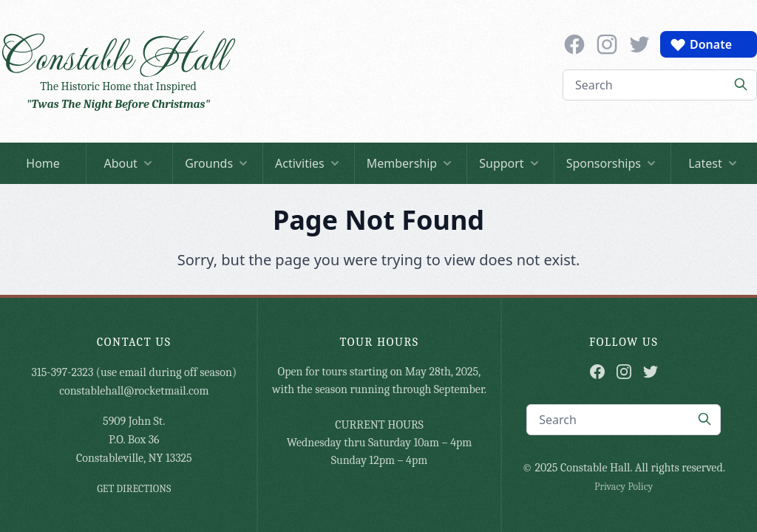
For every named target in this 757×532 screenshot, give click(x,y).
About (129, 163)
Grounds (218, 163)
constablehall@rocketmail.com (134, 391)
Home (43, 163)
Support (510, 163)
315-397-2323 (63, 372)
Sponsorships (612, 163)
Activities (309, 163)
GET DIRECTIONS (134, 489)
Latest (714, 163)
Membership (411, 163)
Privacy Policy (624, 487)
